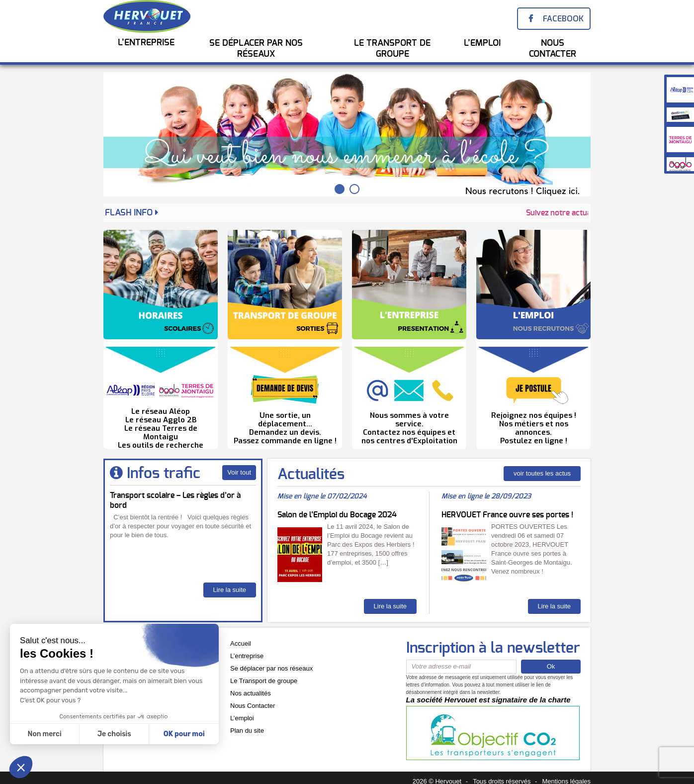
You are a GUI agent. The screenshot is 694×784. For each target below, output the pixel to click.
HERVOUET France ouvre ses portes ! (507, 515)
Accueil (241, 643)
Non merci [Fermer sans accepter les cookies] (44, 734)
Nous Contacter (553, 49)
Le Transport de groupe (264, 681)
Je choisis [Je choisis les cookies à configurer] (114, 734)
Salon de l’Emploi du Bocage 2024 (337, 515)
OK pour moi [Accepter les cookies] (184, 734)
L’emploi (242, 718)
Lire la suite (230, 590)
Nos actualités (251, 693)
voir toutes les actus (542, 473)
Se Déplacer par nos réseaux (256, 49)
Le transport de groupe (392, 49)
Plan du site (247, 731)
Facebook (563, 19)
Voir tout (239, 472)
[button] (21, 767)
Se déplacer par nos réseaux (271, 668)
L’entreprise (146, 43)
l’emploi (482, 43)
